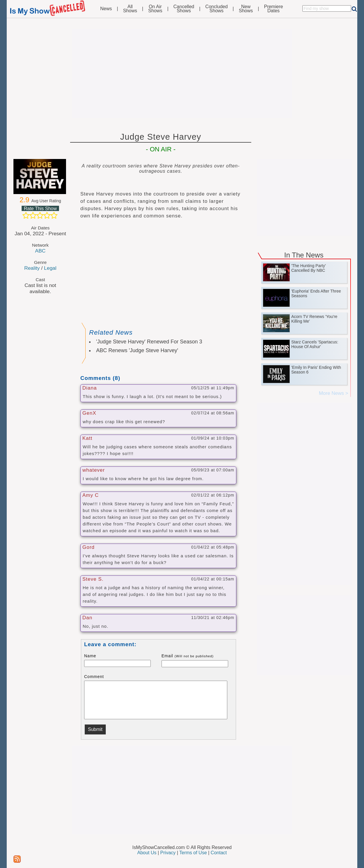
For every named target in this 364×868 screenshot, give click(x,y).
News (106, 9)
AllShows (130, 9)
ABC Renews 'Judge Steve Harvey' (137, 350)
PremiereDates (274, 9)
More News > (333, 393)
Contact (219, 853)
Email (188, 656)
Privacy (168, 853)
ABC (40, 251)
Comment (94, 677)
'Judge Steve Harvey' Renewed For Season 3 (149, 342)
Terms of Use (193, 853)
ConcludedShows (217, 9)
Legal (50, 268)
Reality (32, 268)
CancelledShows (184, 9)
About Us (147, 853)
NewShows (246, 9)
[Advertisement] (182, 74)
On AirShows (155, 9)
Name (90, 656)
